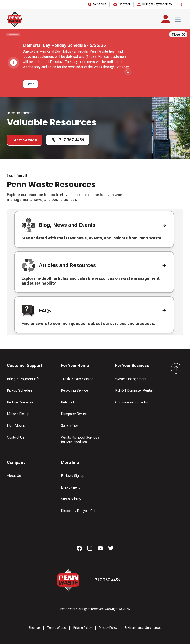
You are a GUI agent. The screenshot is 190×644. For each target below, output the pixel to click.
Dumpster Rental (74, 414)
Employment (70, 487)
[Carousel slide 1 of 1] (13, 34)
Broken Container (20, 402)
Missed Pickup (18, 414)
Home (11, 113)
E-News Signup (73, 476)
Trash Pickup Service (77, 379)
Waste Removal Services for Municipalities (80, 440)
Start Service (25, 140)
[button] (178, 19)
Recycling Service (75, 391)
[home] (15, 19)
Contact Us (16, 437)
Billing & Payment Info (23, 379)
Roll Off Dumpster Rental (134, 391)
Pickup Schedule (20, 391)
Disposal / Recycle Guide (80, 511)
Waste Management (131, 379)
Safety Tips (70, 426)
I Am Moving (16, 426)
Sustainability (71, 499)
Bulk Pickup (70, 402)
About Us (14, 476)
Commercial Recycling (132, 402)
